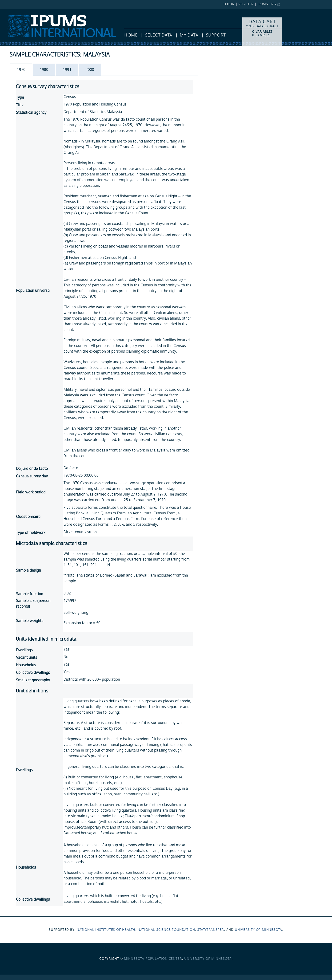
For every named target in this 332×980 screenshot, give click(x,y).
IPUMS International (17, 11)
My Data (189, 35)
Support (216, 35)
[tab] (21, 70)
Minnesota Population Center (153, 959)
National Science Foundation (166, 930)
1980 (44, 70)
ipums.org (267, 4)
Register (246, 4)
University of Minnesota (258, 930)
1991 (67, 70)
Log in (229, 4)
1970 (21, 70)
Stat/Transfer (211, 930)
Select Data (159, 35)
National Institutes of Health (106, 930)
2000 (90, 70)
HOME (131, 35)
